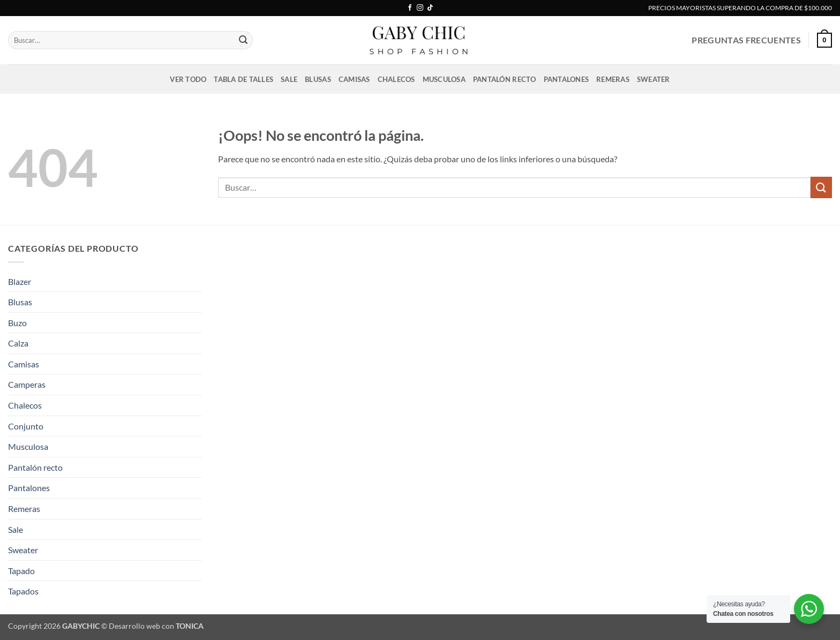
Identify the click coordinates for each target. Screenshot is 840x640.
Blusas (318, 79)
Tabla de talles (243, 79)
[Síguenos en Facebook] (410, 8)
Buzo (17, 323)
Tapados (23, 591)
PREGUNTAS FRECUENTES (746, 40)
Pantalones (567, 79)
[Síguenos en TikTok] (430, 8)
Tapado (21, 571)
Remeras (613, 79)
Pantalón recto (505, 79)
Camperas (27, 384)
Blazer (20, 281)
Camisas (354, 79)
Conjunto (26, 426)
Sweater (654, 79)
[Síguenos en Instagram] (420, 8)
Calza (18, 343)
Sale (289, 79)
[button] (824, 40)
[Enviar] (243, 40)
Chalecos (396, 79)
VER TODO (188, 79)
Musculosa (444, 79)
